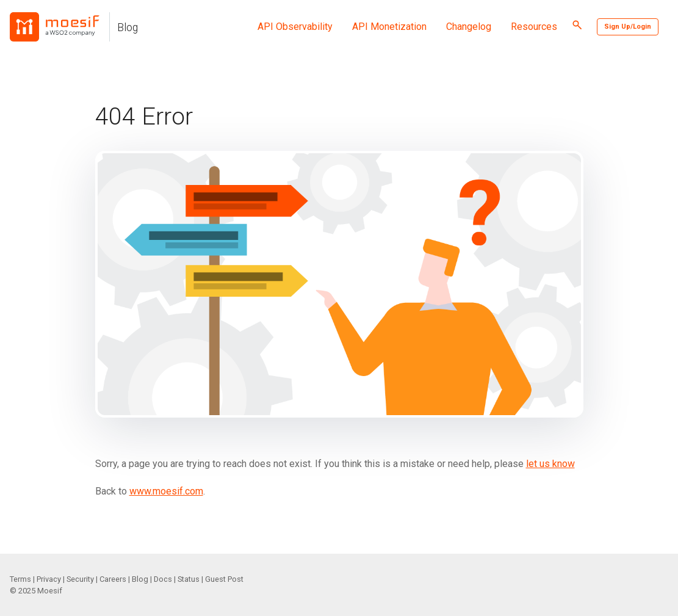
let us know (550, 464)
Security (80, 579)
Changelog (469, 27)
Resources (534, 27)
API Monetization (389, 27)
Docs (163, 579)
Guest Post (224, 579)
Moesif (50, 591)
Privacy (49, 579)
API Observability (295, 27)
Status (189, 579)
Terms (20, 579)
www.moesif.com (166, 491)
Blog (128, 27)
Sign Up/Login (628, 27)
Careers (113, 579)
